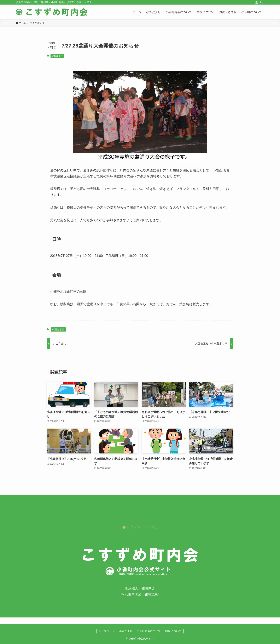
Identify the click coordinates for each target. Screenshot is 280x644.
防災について (173, 631)
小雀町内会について (149, 631)
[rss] (256, 2)
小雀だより (57, 56)
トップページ (107, 631)
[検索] (262, 2)
